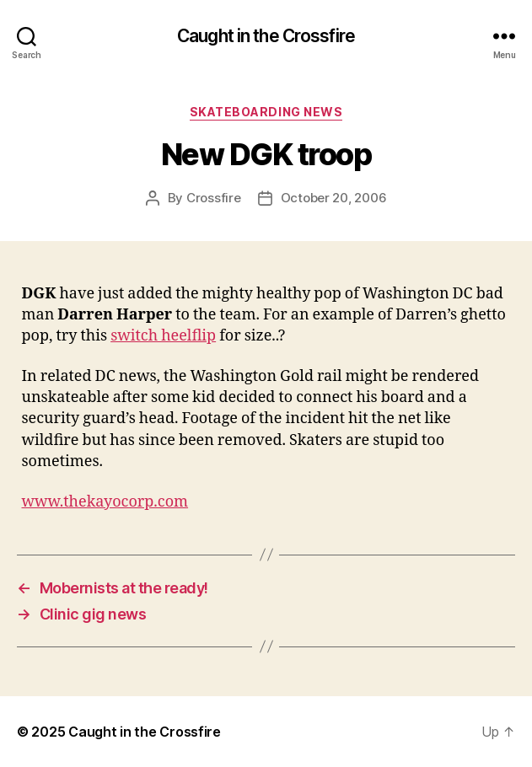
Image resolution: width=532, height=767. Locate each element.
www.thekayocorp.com (105, 502)
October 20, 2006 (334, 198)
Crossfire (214, 198)
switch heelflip (163, 336)
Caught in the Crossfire (266, 36)
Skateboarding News (266, 112)
